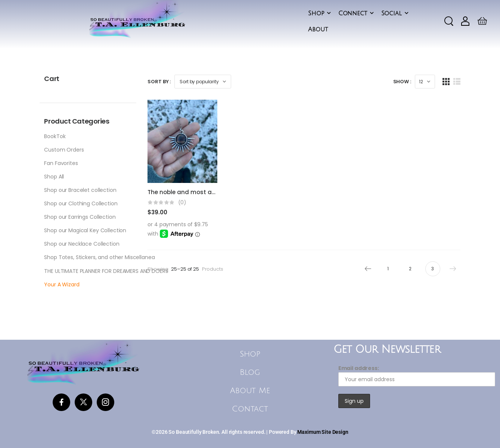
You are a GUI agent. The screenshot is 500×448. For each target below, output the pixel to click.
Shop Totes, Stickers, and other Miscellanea (99, 257)
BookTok (55, 136)
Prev (366, 269)
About (318, 29)
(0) (182, 203)
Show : (402, 82)
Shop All (54, 177)
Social (392, 13)
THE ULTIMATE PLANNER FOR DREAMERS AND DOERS (106, 271)
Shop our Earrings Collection (80, 217)
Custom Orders (64, 150)
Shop (316, 13)
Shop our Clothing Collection (81, 203)
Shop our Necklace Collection (82, 244)
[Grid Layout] (446, 82)
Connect (353, 13)
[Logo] (137, 20)
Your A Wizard (62, 284)
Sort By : (159, 82)
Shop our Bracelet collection (80, 190)
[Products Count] (425, 82)
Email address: (417, 375)
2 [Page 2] (410, 269)
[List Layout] (457, 82)
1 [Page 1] (388, 269)
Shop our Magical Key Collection (85, 230)
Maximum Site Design (323, 432)
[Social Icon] (61, 402)
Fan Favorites (61, 163)
